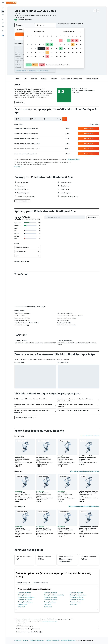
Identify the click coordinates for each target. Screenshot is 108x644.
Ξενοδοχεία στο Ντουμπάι (77, 600)
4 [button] (31, 44)
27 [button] (39, 56)
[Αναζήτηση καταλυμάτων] (3, 11)
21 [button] (43, 52)
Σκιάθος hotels (48, 607)
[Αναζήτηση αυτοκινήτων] (3, 15)
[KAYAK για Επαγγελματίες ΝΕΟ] (3, 26)
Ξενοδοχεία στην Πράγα (50, 593)
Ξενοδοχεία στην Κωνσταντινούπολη (54, 595)
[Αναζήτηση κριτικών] (66, 217)
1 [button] (47, 40)
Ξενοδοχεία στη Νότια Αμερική (37, 640)
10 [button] (27, 48)
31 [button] (27, 60)
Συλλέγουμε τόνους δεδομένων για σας (58, 629)
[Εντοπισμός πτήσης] (3, 23)
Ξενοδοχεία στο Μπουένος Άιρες (68, 640)
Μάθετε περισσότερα (74, 159)
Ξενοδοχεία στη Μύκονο (25, 593)
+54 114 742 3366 (19, 17)
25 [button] (31, 56)
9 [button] (51, 44)
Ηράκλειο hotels (22, 604)
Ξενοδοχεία (25, 640)
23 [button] (51, 52)
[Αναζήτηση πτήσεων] (3, 8)
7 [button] (43, 44)
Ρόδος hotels (48, 604)
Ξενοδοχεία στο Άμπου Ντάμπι (26, 597)
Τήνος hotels (74, 604)
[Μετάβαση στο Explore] (3, 19)
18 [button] (31, 52)
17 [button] (27, 52)
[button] (3, 3)
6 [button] (39, 44)
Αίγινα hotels (22, 607)
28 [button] (43, 56)
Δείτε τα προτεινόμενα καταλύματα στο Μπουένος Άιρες (84, 506)
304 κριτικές (29, 20)
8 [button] (47, 44)
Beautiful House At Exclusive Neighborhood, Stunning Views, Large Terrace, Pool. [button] (87, 458)
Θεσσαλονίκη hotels (75, 602)
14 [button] (43, 48)
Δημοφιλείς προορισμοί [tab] (24, 583)
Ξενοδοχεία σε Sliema (50, 602)
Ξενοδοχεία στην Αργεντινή (52, 640)
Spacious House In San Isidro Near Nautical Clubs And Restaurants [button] (88, 492)
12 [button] (35, 48)
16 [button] (51, 48)
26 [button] (35, 56)
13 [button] (39, 48)
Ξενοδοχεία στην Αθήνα (76, 593)
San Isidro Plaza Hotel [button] (42, 458)
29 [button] (47, 56)
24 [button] (27, 56)
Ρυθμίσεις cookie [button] (19, 167)
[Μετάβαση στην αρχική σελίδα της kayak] (11, 3)
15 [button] (47, 48)
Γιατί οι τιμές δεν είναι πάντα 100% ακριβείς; (58, 632)
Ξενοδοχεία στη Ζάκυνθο (25, 595)
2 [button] (51, 40)
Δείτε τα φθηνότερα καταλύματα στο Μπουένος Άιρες (85, 471)
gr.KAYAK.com (18, 640)
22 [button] (47, 52)
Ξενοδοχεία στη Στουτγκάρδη (78, 595)
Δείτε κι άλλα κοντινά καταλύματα (90, 436)
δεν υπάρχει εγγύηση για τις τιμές (49, 621)
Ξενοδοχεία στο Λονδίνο (51, 597)
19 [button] (35, 52)
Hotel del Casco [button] (20, 458)
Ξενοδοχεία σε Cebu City (77, 597)
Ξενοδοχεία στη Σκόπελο (51, 600)
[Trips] (3, 31)
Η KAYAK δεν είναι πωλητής (58, 626)
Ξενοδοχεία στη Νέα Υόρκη (25, 602)
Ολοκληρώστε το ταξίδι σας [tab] (40, 583)
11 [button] (31, 48)
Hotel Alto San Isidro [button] (63, 458)
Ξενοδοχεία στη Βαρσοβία (25, 600)
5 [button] (35, 44)
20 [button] (39, 52)
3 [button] (27, 44)
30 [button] (51, 56)
